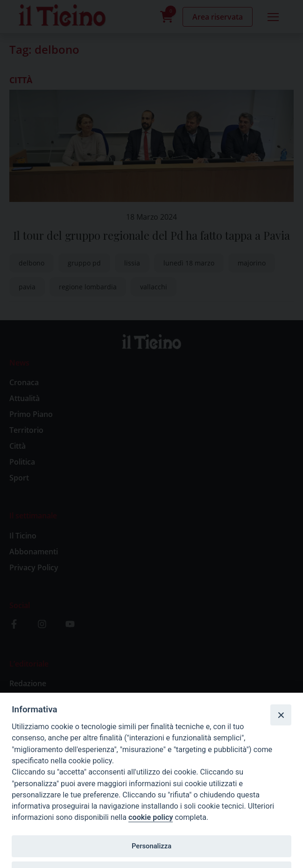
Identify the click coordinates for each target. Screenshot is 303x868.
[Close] (281, 715)
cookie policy (151, 817)
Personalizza (151, 846)
